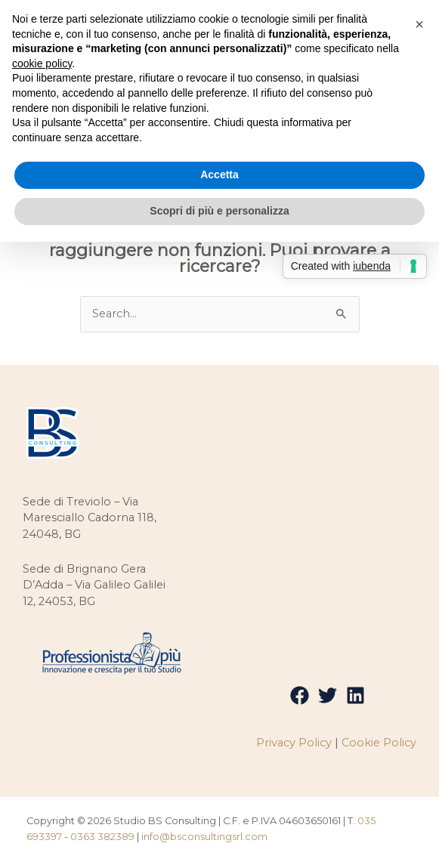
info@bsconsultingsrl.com (204, 837)
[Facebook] (300, 697)
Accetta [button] (220, 175)
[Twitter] (328, 697)
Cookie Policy (379, 744)
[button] (419, 24)
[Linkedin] (356, 697)
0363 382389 (102, 837)
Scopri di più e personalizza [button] (219, 211)
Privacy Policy (294, 744)
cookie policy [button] (42, 63)
